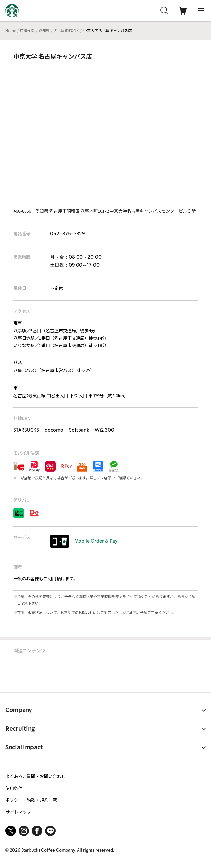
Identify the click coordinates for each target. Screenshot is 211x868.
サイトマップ (18, 812)
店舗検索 (27, 30)
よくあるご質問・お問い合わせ (35, 776)
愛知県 (44, 30)
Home (11, 30)
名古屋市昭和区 (66, 30)
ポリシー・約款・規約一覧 (31, 800)
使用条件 (14, 788)
